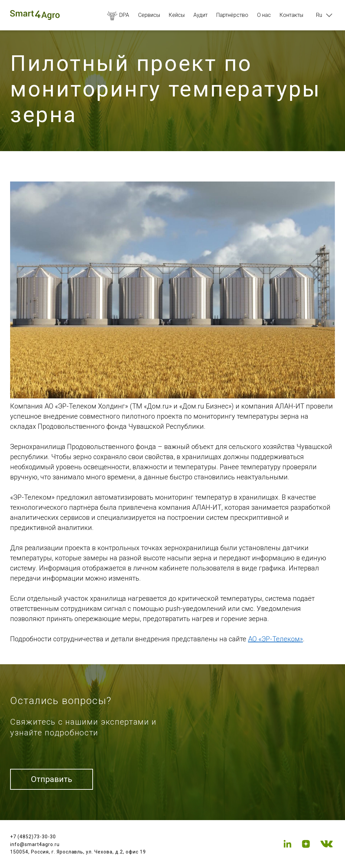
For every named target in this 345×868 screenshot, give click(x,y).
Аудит (200, 15)
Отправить (52, 779)
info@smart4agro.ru (35, 844)
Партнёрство (232, 15)
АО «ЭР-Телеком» (275, 639)
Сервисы (149, 15)
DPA (118, 15)
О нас (264, 15)
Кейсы (177, 15)
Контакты (291, 15)
